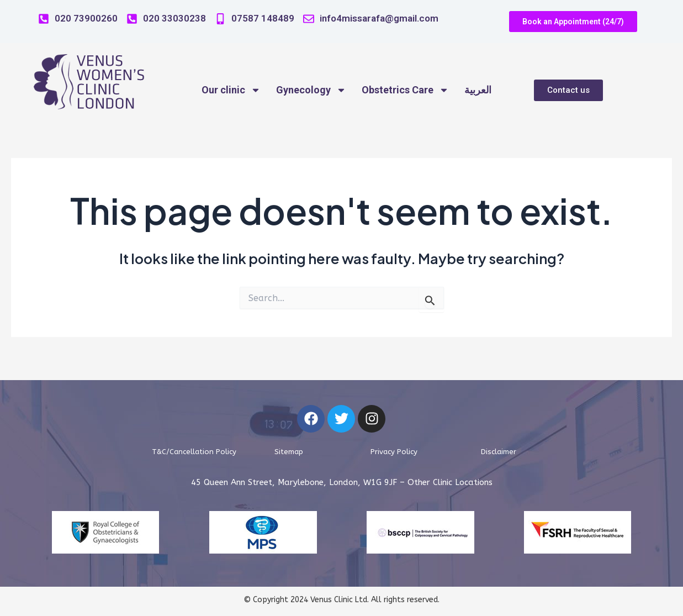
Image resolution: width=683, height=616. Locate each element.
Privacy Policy (394, 451)
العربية (478, 90)
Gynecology (311, 90)
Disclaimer (499, 451)
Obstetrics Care (405, 90)
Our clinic (231, 90)
